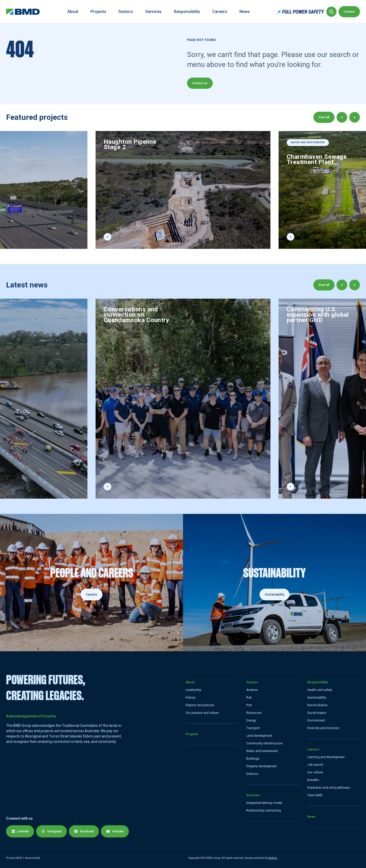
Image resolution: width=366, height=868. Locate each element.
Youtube (115, 831)
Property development (262, 766)
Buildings (253, 759)
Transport (253, 728)
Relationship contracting (264, 811)
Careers (220, 12)
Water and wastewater (262, 751)
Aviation (252, 690)
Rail (249, 698)
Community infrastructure (264, 743)
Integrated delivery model (264, 803)
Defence (252, 774)
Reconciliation (317, 705)
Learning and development (326, 757)
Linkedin (20, 831)
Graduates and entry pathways (329, 788)
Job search (315, 765)
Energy (251, 720)
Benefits (313, 780)
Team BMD (315, 795)
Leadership (193, 690)
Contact (349, 12)
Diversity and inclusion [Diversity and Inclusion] (323, 728)
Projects (98, 12)
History (190, 698)
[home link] (23, 12)
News (245, 12)
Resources (254, 713)
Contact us (200, 83)
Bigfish (273, 858)
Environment (316, 720)
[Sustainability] (274, 583)
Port (249, 705)
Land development (259, 736)
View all (324, 117)
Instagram (51, 831)
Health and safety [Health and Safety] (320, 690)
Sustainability (274, 595)
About (73, 12)
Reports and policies (200, 705)
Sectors (126, 12)
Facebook (84, 831)
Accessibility (33, 858)
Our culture (315, 772)
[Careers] (91, 583)
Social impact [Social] (317, 713)
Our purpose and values (202, 713)
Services (154, 12)
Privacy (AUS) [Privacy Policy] (14, 858)
